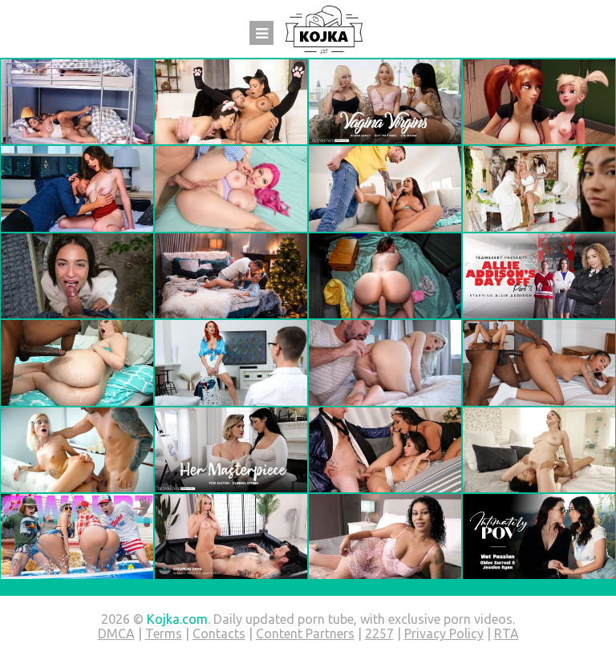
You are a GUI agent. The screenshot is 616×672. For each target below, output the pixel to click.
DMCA (116, 634)
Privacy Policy (444, 634)
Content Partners (305, 634)
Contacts (219, 634)
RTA (507, 634)
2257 (379, 634)
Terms (164, 634)
